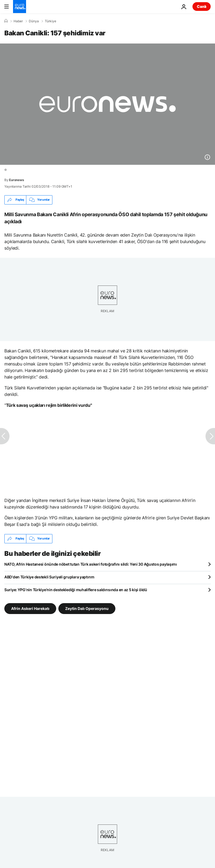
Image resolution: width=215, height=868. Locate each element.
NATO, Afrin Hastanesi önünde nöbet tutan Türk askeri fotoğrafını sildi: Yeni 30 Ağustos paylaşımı (91, 564)
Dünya (34, 21)
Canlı (202, 6)
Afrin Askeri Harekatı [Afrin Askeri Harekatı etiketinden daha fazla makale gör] (30, 608)
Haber (18, 21)
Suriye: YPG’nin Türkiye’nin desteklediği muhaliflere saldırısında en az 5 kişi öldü (76, 590)
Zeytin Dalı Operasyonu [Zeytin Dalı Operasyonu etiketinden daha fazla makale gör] (87, 608)
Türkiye (50, 21)
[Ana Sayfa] (6, 21)
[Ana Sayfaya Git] (20, 7)
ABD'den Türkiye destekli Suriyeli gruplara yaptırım (49, 577)
